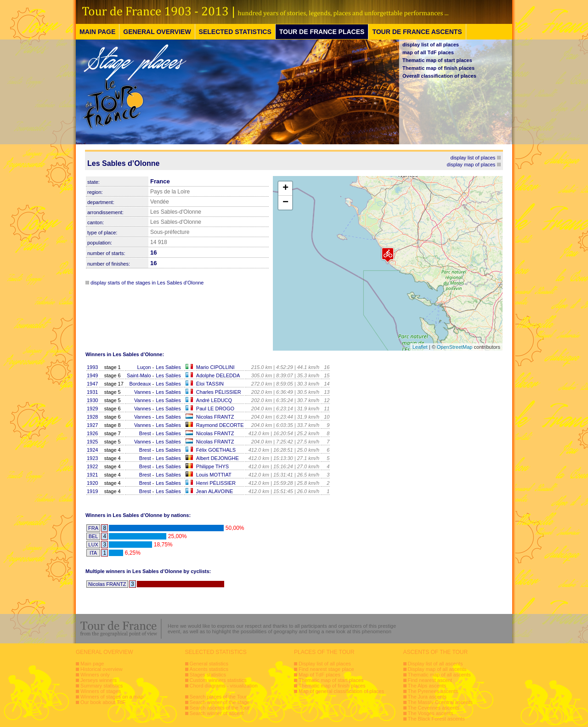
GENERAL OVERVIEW (157, 32)
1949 (92, 375)
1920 (92, 483)
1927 (92, 425)
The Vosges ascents (431, 713)
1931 (92, 392)
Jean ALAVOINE (215, 491)
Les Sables (168, 367)
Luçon (144, 367)
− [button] (286, 203)
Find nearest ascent (430, 680)
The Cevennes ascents (434, 708)
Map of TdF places (319, 675)
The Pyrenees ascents (433, 691)
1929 (92, 409)
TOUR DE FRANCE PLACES (322, 32)
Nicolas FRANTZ (215, 417)
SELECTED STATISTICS (235, 32)
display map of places (471, 165)
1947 (92, 384)
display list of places (473, 158)
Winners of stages (101, 691)
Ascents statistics (209, 669)
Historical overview (102, 669)
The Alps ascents (427, 686)
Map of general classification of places (341, 691)
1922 (92, 466)
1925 (92, 442)
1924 (92, 450)
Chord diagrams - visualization (224, 686)
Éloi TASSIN (210, 384)
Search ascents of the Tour (220, 708)
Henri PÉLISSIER (216, 483)
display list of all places (431, 45)
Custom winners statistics (218, 680)
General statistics (209, 664)
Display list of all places (325, 664)
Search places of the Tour (218, 697)
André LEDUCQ (214, 400)
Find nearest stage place (326, 669)
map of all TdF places (428, 52)
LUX (93, 545)
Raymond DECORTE (220, 425)
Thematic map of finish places (438, 68)
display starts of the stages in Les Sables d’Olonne (147, 283)
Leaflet (420, 347)
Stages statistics (208, 675)
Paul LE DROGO (215, 409)
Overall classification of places (439, 76)
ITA (93, 553)
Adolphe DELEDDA (218, 375)
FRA (93, 528)
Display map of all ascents (437, 669)
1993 (92, 367)
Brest (145, 433)
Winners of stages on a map (112, 697)
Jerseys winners (99, 680)
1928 (92, 417)
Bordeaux (140, 384)
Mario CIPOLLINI (215, 367)
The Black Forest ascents (436, 719)
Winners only (95, 675)
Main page (92, 664)
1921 (92, 475)
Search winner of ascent (217, 713)
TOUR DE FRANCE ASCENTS (417, 32)
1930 (92, 400)
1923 (92, 458)
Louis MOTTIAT (214, 475)
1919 (92, 491)
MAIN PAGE (97, 32)
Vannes (143, 392)
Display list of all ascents (435, 664)
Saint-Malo (139, 375)
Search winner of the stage (220, 702)
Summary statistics (102, 686)
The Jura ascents (427, 697)
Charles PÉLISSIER (219, 392)
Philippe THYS (212, 466)
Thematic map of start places (437, 60)
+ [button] (286, 188)
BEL (93, 536)
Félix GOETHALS (216, 450)
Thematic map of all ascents (439, 675)
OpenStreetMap (455, 347)
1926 (92, 433)
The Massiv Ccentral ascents (440, 702)
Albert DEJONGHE (218, 458)
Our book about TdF (103, 702)
